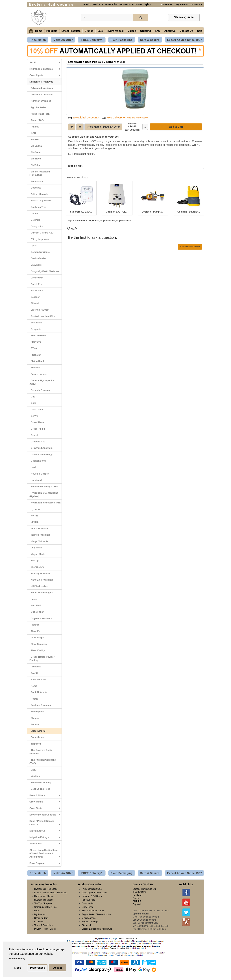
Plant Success (38, 644)
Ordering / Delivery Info (45, 907)
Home (39, 31)
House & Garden (39, 474)
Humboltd (36, 480)
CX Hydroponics (39, 239)
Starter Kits (45, 844)
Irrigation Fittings (45, 837)
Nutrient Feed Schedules (55, 893)
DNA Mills (35, 265)
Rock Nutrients (38, 692)
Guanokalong (38, 461)
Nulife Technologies (41, 593)
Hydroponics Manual (44, 896)
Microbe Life (37, 567)
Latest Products (71, 31)
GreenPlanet (37, 422)
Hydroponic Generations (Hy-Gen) (44, 495)
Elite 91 (34, 303)
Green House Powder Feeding (42, 659)
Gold (33, 403)
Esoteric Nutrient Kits (42, 316)
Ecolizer (35, 297)
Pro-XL (34, 673)
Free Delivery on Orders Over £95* (127, 118)
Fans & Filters (45, 796)
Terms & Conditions (44, 925)
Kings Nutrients (39, 541)
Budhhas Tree (38, 207)
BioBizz (34, 139)
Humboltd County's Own (44, 487)
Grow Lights (45, 75)
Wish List (167, 4)
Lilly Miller (36, 548)
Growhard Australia (41, 448)
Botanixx (35, 188)
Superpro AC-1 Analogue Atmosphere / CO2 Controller (81, 212)
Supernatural (116, 62)
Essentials (36, 323)
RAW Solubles (38, 679)
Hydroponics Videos (44, 900)
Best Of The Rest (40, 789)
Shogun (34, 718)
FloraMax (35, 355)
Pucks (96, 221)
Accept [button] (58, 968)
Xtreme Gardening (40, 783)
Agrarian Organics (40, 101)
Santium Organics (40, 705)
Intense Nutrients (40, 535)
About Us (170, 31)
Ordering (146, 31)
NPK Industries (38, 586)
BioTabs (35, 165)
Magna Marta (37, 554)
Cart (200, 31)
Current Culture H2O (42, 233)
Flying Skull (37, 361)
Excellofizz (79, 221)
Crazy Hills (36, 226)
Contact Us (186, 31)
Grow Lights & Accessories (95, 893)
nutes (33, 599)
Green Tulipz (37, 429)
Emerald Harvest (39, 310)
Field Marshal (38, 335)
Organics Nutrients (41, 618)
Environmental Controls (45, 815)
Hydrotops (36, 509)
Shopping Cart (41, 918)
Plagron (34, 625)
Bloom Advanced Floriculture (40, 173)
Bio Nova (35, 159)
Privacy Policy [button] (17, 959)
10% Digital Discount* (86, 118)
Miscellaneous (45, 831)
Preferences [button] (38, 968)
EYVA (33, 348)
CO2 (89, 221)
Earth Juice (36, 290)
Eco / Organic (45, 863)
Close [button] (17, 968)
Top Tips (38, 903)
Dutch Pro (36, 284)
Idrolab (34, 522)
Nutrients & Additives (45, 82)
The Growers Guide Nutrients (41, 752)
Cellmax (35, 220)
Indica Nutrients (39, 528)
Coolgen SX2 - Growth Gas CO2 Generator (117, 212)
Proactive (35, 667)
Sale (100, 31)
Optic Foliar (37, 612)
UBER (33, 770)
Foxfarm (35, 368)
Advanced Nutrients (41, 88)
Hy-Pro (34, 516)
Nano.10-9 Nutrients (41, 580)
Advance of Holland (41, 95)
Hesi (33, 467)
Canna (34, 214)
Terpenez (35, 744)
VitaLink (35, 776)
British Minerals (39, 194)
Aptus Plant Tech (40, 114)
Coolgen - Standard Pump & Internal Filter (189, 212)
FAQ (158, 31)
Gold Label (36, 409)
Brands (89, 31)
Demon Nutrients (40, 252)
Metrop (34, 560)
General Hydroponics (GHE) (42, 382)
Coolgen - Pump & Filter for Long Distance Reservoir (153, 212)
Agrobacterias (38, 107)
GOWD (34, 416)
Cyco (33, 245)
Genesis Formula (40, 390)
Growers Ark (37, 442)
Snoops (34, 724)
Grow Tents (45, 808)
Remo (33, 686)
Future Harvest (38, 374)
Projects (48, 903)
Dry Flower (36, 278)
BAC (33, 133)
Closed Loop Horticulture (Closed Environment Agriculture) (45, 854)
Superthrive (37, 737)
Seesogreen (37, 712)
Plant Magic (37, 638)
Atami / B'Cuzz (38, 120)
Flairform (35, 342)
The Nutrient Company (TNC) (43, 761)
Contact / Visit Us (143, 884)
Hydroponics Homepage (46, 889)
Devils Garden (38, 258)
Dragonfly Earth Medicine (44, 271)
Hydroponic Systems (45, 69)
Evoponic (35, 329)
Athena (34, 127)
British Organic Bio (41, 201)
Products (52, 31)
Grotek (34, 435)
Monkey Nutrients (40, 573)
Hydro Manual (115, 31)
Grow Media (45, 802)
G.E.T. (33, 397)
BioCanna (36, 146)
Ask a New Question (190, 247)
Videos (132, 31)
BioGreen (35, 152)
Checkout (196, 4)
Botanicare (36, 181)
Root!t (33, 699)
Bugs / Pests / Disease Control (45, 824)
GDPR (53, 929)
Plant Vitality (37, 650)
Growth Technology (41, 454)
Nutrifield (35, 605)
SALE (45, 63)
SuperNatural (37, 731)
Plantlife (35, 631)
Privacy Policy (41, 929)
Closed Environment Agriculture (97, 929)
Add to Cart (176, 127)
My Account (181, 4)
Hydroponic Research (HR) (45, 503)
